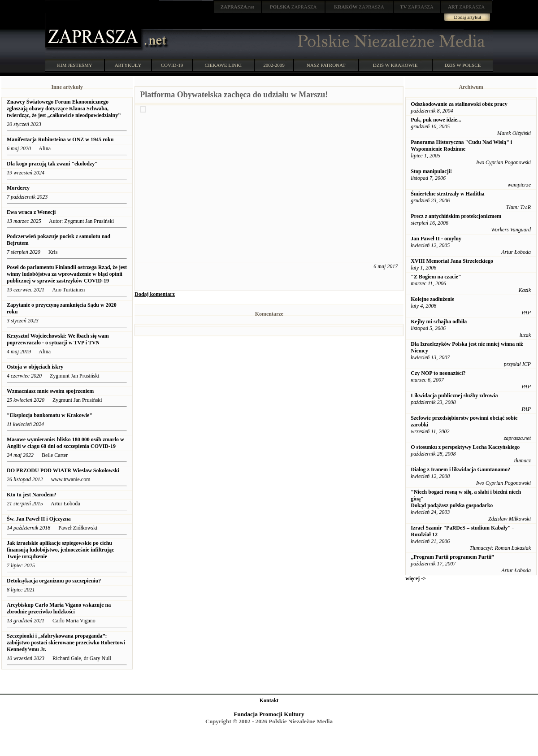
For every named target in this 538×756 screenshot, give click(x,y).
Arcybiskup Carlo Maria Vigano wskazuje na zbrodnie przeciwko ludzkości (59, 608)
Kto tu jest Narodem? (32, 495)
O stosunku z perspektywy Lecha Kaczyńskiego (465, 447)
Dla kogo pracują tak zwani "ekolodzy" (52, 164)
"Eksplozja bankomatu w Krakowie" (50, 415)
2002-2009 (274, 65)
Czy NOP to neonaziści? (438, 373)
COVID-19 (172, 65)
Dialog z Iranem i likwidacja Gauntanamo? (460, 469)
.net (238, 7)
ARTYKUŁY (128, 65)
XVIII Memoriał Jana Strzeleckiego (452, 261)
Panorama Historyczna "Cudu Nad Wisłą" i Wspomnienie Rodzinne (461, 146)
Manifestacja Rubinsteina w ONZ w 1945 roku (60, 139)
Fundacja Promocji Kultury (269, 714)
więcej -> (416, 578)
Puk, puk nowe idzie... (436, 120)
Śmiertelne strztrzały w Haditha (447, 194)
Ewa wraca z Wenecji (31, 212)
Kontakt (269, 700)
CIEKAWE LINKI (223, 65)
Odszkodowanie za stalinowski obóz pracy (459, 104)
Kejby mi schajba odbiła (439, 322)
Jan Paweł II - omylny (436, 239)
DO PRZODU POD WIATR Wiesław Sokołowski (63, 470)
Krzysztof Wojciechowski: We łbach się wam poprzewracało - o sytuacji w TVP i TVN (58, 339)
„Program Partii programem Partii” (452, 557)
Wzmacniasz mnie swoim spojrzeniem (50, 391)
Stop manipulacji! (431, 171)
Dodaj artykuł (468, 17)
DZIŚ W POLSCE (462, 65)
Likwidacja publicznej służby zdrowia (454, 395)
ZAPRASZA (293, 7)
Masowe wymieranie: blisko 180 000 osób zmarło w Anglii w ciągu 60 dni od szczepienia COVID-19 (65, 443)
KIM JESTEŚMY (75, 65)
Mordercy (18, 188)
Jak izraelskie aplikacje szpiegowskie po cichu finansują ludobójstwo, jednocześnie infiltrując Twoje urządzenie (60, 550)
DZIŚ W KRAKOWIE (395, 65)
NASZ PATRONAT (326, 65)
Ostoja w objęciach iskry (35, 367)
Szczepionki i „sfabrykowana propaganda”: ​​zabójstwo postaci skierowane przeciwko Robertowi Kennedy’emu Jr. (66, 643)
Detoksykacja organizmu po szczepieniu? (54, 581)
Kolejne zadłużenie (432, 299)
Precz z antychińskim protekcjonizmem (456, 216)
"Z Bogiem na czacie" (436, 277)
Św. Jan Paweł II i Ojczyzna (39, 519)
